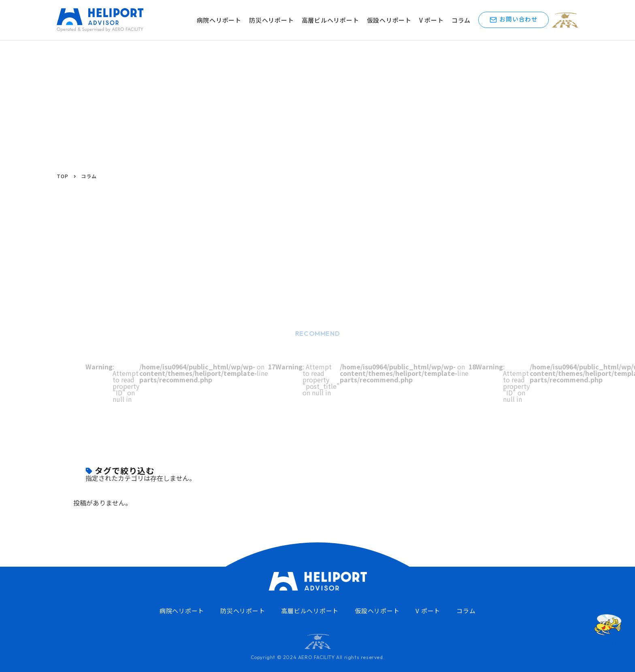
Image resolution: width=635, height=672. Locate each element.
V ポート (435, 20)
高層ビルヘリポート (334, 20)
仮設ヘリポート (393, 20)
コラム (465, 20)
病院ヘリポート (223, 20)
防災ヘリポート (275, 20)
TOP (62, 176)
